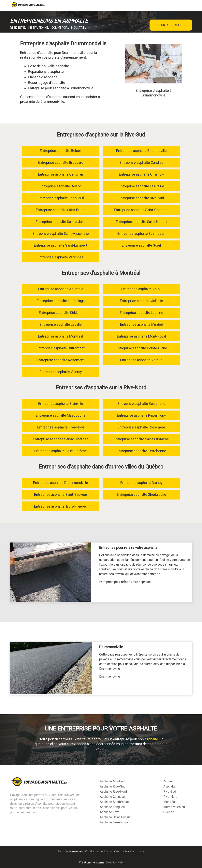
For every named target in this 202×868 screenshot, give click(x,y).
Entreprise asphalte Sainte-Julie (61, 222)
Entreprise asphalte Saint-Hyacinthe (61, 233)
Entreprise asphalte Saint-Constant (141, 210)
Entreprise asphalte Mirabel (141, 324)
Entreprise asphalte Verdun (141, 360)
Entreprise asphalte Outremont (61, 348)
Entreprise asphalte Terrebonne (141, 451)
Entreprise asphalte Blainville (61, 404)
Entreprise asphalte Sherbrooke (141, 494)
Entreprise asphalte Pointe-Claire (141, 348)
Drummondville (110, 677)
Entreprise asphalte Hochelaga (61, 301)
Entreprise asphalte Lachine (141, 313)
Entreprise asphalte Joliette (141, 301)
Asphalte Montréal (112, 781)
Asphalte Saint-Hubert (115, 817)
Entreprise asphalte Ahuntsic (61, 289)
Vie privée (122, 851)
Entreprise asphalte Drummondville (61, 483)
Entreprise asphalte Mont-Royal (141, 336)
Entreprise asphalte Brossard (61, 162)
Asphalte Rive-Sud (113, 786)
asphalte (151, 739)
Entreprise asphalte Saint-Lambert (61, 245)
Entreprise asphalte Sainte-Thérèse (61, 439)
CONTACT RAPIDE (171, 25)
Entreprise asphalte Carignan (61, 174)
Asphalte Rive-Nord (113, 792)
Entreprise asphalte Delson (61, 186)
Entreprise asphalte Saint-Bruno (61, 210)
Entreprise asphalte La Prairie (141, 186)
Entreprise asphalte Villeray (61, 372)
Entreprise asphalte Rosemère (141, 427)
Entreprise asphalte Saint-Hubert (141, 222)
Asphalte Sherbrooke (114, 802)
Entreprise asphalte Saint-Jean (141, 233)
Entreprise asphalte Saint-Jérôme (61, 451)
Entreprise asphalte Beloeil (61, 151)
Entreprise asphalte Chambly (141, 174)
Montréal (169, 802)
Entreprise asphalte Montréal (61, 336)
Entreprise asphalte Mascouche (61, 415)
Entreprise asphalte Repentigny (141, 415)
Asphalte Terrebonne (114, 822)
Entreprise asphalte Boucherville (141, 151)
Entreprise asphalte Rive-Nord (61, 427)
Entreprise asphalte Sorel (141, 245)
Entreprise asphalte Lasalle (61, 324)
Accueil (168, 781)
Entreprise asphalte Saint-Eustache (141, 439)
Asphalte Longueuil (113, 807)
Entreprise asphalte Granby (141, 483)
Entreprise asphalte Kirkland (61, 313)
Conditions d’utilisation (99, 851)
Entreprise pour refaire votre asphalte (125, 582)
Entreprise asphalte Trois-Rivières (61, 506)
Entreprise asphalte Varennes (61, 257)
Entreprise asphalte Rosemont (61, 360)
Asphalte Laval (110, 812)
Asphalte (169, 786)
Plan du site (137, 851)
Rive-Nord (170, 797)
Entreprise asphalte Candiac (141, 162)
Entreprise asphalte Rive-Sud (141, 198)
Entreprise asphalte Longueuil (61, 198)
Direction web (114, 862)
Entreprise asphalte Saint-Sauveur (61, 494)
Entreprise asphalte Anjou (141, 289)
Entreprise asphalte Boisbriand (141, 404)
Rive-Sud (170, 792)
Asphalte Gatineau (112, 797)
